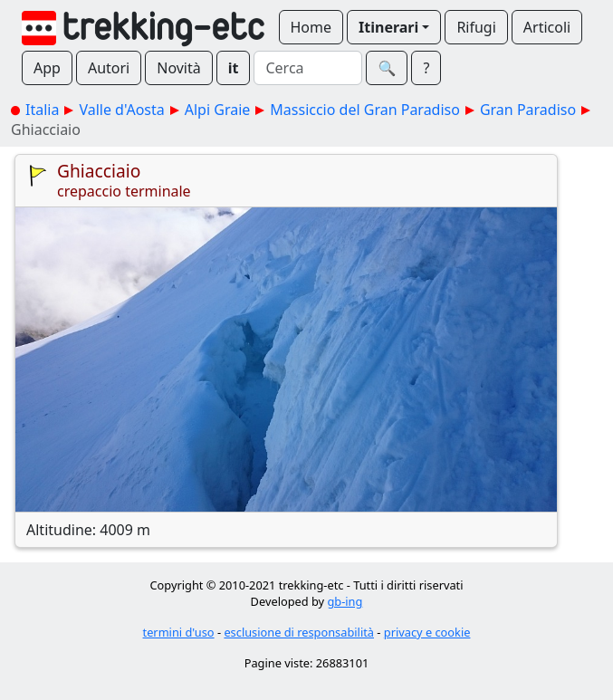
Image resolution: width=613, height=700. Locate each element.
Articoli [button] (547, 27)
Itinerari (388, 27)
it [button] (234, 68)
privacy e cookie (427, 632)
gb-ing (345, 601)
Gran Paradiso (528, 110)
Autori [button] (109, 68)
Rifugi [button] (476, 27)
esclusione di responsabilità (299, 632)
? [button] (426, 68)
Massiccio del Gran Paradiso (365, 110)
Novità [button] (179, 68)
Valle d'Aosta (121, 110)
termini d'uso (179, 632)
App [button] (47, 68)
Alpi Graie (218, 110)
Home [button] (311, 27)
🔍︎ (387, 68)
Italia (42, 110)
